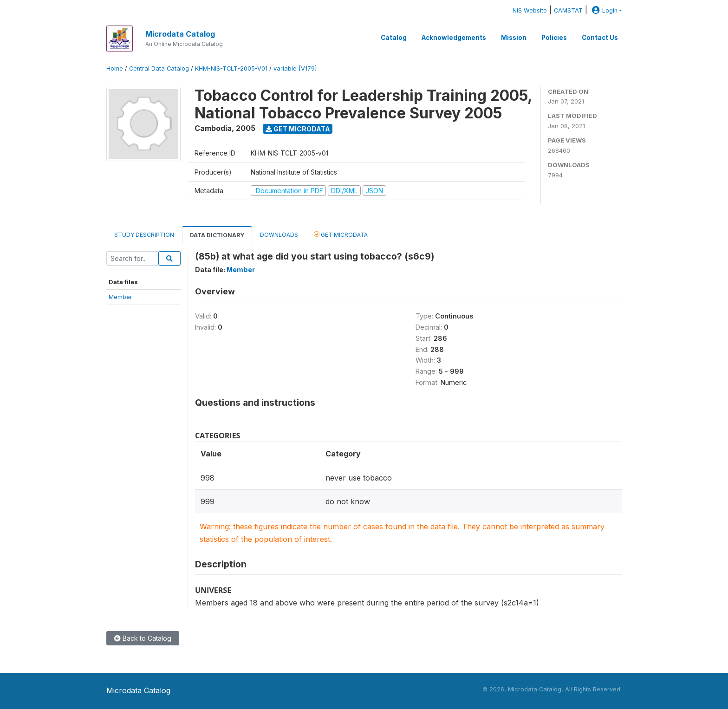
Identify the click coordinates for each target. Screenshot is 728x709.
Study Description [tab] (144, 235)
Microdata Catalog (180, 34)
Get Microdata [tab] (341, 234)
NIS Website (530, 10)
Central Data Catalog (159, 68)
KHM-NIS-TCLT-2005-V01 (231, 68)
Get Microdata (298, 129)
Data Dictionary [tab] (217, 235)
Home (115, 68)
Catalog (394, 38)
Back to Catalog (143, 638)
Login (604, 10)
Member (120, 297)
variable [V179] (295, 68)
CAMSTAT (568, 10)
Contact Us (600, 38)
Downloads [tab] (279, 235)
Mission (514, 38)
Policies (554, 38)
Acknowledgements (454, 38)
